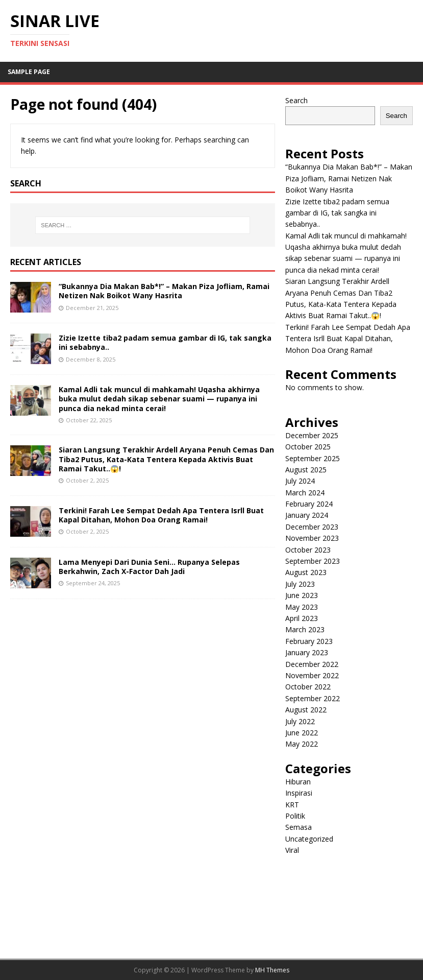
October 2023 (308, 550)
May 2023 (302, 607)
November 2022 (312, 675)
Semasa (298, 827)
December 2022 (312, 664)
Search (296, 100)
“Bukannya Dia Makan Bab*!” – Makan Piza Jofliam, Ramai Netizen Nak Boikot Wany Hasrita (164, 291)
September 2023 (313, 561)
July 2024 (300, 481)
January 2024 (307, 515)
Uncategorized (309, 839)
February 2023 (309, 641)
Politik (295, 816)
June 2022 (302, 733)
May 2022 (302, 744)
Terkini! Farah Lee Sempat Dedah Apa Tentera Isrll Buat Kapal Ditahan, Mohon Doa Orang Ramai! (161, 515)
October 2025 (308, 447)
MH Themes (272, 970)
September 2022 (313, 698)
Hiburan (298, 782)
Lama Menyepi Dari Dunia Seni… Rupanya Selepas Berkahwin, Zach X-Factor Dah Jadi (149, 567)
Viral (292, 850)
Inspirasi (299, 793)
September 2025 (313, 458)
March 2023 (305, 629)
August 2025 (306, 470)
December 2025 (312, 435)
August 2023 (306, 572)
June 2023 (302, 595)
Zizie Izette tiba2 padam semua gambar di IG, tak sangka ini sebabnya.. (165, 342)
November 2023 (312, 538)
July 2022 (300, 721)
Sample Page (29, 72)
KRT (292, 805)
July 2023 (300, 584)
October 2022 (308, 687)
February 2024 (309, 504)
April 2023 (302, 618)
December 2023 (312, 527)
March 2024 (305, 493)
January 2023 (307, 652)
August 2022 (306, 710)
